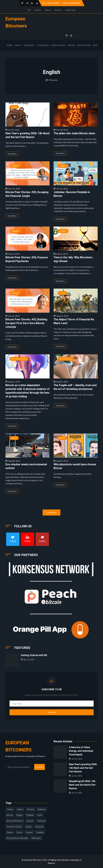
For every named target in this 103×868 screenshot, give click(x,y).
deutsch (31, 809)
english (14, 107)
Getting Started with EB (34, 655)
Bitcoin (62, 438)
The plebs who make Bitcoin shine (74, 133)
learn (40, 815)
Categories (43, 45)
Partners (58, 10)
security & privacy (14, 827)
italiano (20, 809)
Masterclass (84, 45)
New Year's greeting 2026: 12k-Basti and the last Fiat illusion (83, 768)
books (20, 832)
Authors (38, 10)
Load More (51, 512)
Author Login (70, 10)
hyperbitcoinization (19, 359)
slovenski (39, 827)
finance (10, 832)
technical (41, 821)
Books (71, 45)
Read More (12, 154)
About (18, 45)
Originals (15, 166)
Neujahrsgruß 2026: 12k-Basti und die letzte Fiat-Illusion (82, 785)
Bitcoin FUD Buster (15, 821)
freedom (40, 832)
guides (29, 827)
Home (9, 45)
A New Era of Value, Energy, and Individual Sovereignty (81, 751)
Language (29, 45)
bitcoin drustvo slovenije (17, 838)
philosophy (36, 838)
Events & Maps (58, 45)
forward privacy (66, 359)
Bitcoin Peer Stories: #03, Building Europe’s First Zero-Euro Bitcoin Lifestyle (26, 323)
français (30, 821)
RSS (29, 10)
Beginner (42, 809)
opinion (29, 832)
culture (62, 293)
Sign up (48, 10)
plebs (62, 107)
